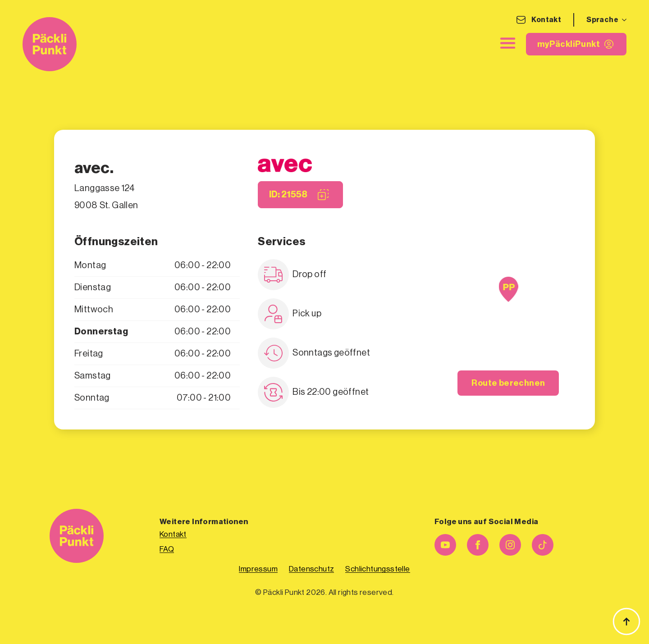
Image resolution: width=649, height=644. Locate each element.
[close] (508, 43)
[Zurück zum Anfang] (626, 621)
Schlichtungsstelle (377, 569)
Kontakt (546, 20)
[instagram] (510, 545)
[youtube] (445, 545)
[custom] (543, 545)
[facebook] (478, 545)
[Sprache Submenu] (622, 20)
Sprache (602, 20)
